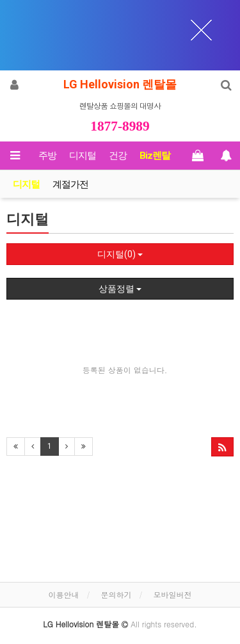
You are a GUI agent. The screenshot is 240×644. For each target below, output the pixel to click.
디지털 (83, 156)
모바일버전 (173, 594)
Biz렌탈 (155, 156)
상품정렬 (120, 289)
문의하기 (116, 594)
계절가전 (70, 184)
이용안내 (63, 594)
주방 (47, 156)
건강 (118, 156)
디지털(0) (120, 254)
